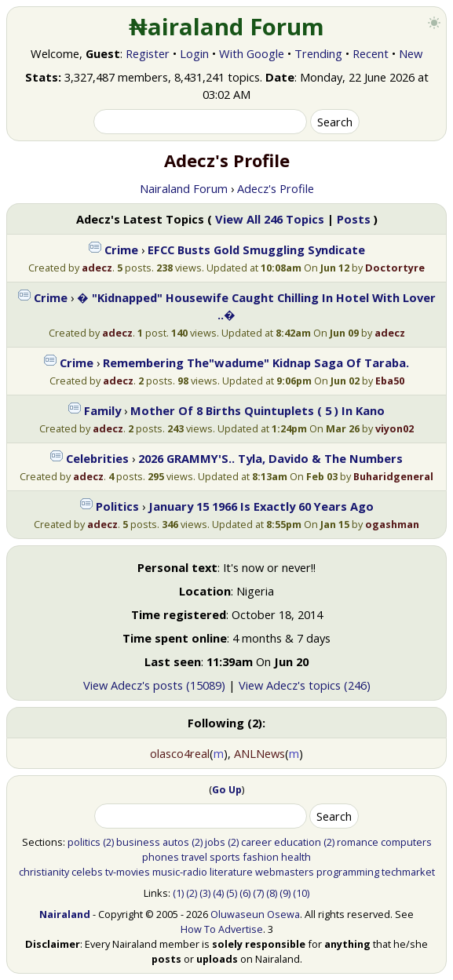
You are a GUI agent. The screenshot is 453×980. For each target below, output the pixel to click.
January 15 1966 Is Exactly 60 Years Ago (261, 506)
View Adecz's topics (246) (305, 685)
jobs (215, 842)
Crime (121, 250)
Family (102, 410)
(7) (258, 893)
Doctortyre (395, 268)
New (411, 53)
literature (231, 872)
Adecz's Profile (276, 188)
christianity (44, 872)
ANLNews (259, 753)
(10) (301, 893)
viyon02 (395, 428)
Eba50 (390, 381)
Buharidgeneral (393, 476)
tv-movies (128, 872)
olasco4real (180, 753)
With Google (252, 53)
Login (194, 53)
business (138, 842)
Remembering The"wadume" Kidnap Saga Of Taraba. (256, 362)
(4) (218, 893)
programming (348, 872)
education (298, 842)
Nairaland (65, 914)
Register (148, 53)
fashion (261, 857)
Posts (354, 219)
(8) (272, 893)
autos (176, 842)
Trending (318, 53)
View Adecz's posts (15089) (154, 685)
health (296, 857)
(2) (108, 842)
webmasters (285, 872)
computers (406, 842)
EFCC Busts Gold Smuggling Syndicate (256, 250)
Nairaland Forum (184, 188)
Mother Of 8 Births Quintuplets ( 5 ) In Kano (258, 410)
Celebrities (97, 458)
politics (84, 842)
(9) (285, 893)
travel (194, 857)
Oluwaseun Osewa (255, 914)
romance (358, 842)
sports (225, 857)
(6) (245, 893)
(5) (232, 893)
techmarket (408, 872)
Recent (371, 53)
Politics (117, 506)
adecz (97, 268)
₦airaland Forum (226, 27)
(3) (205, 893)
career (256, 842)
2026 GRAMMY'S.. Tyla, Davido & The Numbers (270, 458)
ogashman (392, 524)
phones (161, 857)
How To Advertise (222, 929)
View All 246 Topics (270, 219)
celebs (87, 872)
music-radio (180, 872)
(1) (178, 893)
